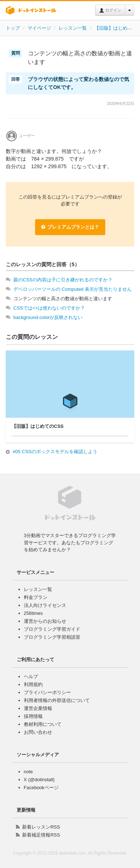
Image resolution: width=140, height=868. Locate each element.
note (28, 772)
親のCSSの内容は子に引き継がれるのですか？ (63, 280)
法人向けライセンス (45, 605)
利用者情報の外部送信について (57, 700)
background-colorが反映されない (48, 317)
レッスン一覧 (73, 28)
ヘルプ (31, 676)
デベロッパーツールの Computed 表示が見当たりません (73, 289)
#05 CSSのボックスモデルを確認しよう (55, 452)
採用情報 (33, 716)
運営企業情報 (38, 708)
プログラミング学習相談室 (52, 637)
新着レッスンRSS (41, 827)
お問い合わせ (38, 732)
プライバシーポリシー (47, 692)
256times (33, 613)
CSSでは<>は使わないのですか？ (49, 308)
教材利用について (43, 724)
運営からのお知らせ (45, 621)
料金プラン (36, 597)
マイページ (39, 28)
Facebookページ (41, 788)
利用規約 (33, 684)
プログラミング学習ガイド (52, 629)
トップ (13, 28)
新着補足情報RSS (41, 835)
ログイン (110, 10)
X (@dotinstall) (39, 780)
